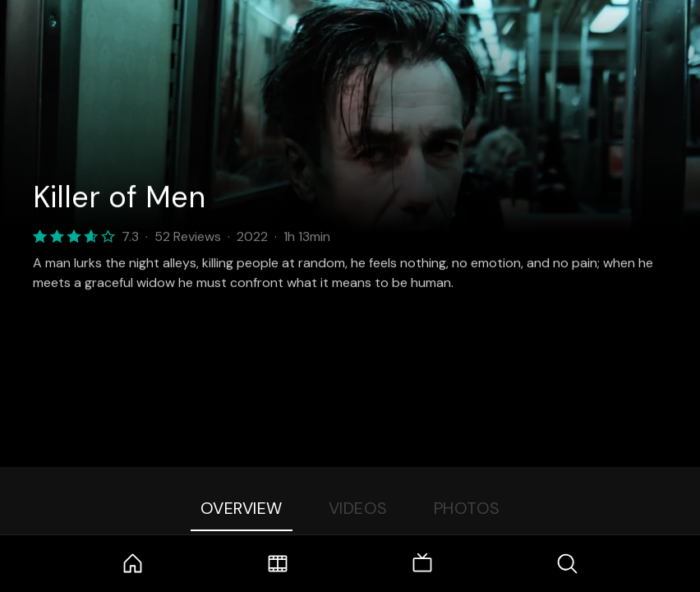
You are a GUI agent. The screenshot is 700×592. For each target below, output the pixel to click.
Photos (467, 508)
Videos (358, 508)
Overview (242, 508)
